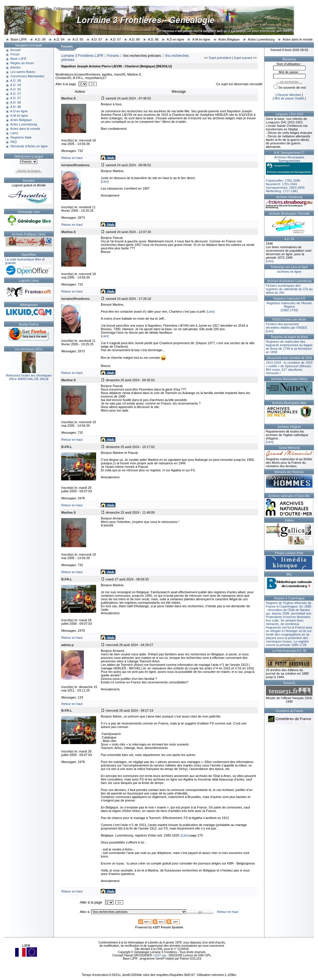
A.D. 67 (115, 39)
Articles (15, 67)
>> (93, 84)
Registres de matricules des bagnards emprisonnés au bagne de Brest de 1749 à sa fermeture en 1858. (289, 347)
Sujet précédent (220, 58)
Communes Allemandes (27, 76)
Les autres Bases (23, 72)
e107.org (160, 955)
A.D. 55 (78, 39)
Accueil (15, 50)
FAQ (14, 142)
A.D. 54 (59, 39)
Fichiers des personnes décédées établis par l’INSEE (286, 326)
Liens (14, 133)
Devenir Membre (289, 95)
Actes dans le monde (298, 39)
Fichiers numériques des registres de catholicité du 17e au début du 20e (289, 289)
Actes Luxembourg (261, 39)
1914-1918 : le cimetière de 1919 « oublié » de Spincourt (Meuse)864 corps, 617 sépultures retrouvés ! (289, 368)
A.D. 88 (153, 39)
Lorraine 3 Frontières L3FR (82, 56)
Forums (113, 56)
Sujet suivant (243, 58)
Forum (15, 54)
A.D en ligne (175, 39)
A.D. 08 (40, 39)
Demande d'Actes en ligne (29, 146)
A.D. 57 (97, 39)
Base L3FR (19, 39)
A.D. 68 (134, 39)
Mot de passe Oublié (289, 98)
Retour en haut (72, 158)
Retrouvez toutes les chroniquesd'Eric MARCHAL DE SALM (29, 377)
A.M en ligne (201, 39)
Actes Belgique (229, 39)
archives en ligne (289, 272)
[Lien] (105, 181)
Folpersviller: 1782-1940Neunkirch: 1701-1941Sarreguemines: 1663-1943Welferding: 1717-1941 (289, 174)
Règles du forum (22, 63)
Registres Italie (21, 137)
